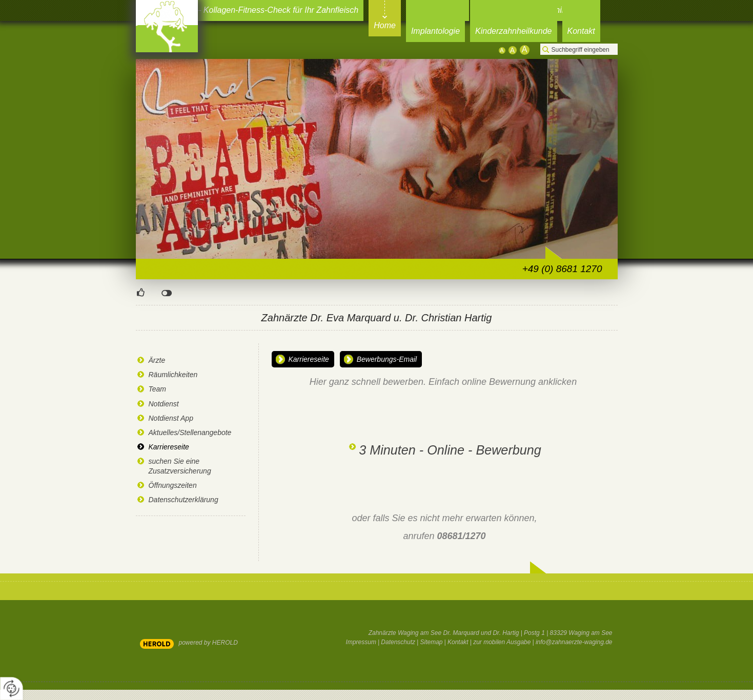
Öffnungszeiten (173, 485)
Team (158, 389)
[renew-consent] (12, 688)
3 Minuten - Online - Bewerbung (450, 450)
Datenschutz (398, 642)
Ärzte (157, 360)
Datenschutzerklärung (184, 500)
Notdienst (164, 404)
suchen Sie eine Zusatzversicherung (180, 466)
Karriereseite (169, 447)
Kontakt (458, 642)
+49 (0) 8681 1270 (562, 269)
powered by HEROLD (208, 643)
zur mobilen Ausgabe (502, 642)
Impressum (361, 642)
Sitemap (432, 642)
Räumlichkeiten (173, 375)
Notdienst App (171, 418)
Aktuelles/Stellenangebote (190, 433)
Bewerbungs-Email (387, 359)
